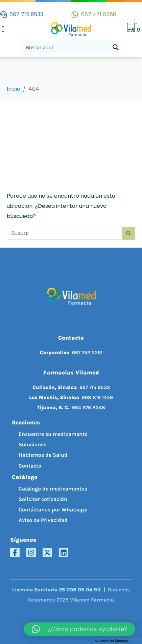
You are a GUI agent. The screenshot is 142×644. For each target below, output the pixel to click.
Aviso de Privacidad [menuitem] (43, 520)
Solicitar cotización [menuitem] (43, 499)
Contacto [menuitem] (30, 466)
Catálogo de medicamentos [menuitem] (53, 489)
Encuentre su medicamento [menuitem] (53, 434)
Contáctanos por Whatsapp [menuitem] (53, 510)
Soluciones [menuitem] (32, 444)
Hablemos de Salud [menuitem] (43, 455)
